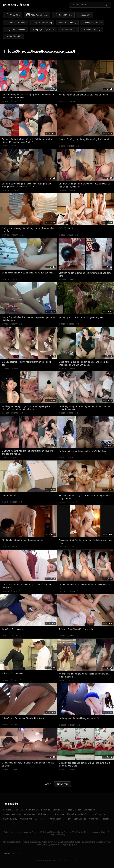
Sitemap (6, 853)
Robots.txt (17, 853)
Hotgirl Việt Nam (74, 810)
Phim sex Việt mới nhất (13, 810)
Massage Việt (26, 819)
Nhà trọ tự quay (10, 819)
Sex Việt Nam (32, 810)
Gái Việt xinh (58, 810)
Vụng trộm (94, 819)
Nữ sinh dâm (59, 814)
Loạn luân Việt (80, 819)
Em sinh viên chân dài (77, 814)
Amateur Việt (30, 814)
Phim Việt (45, 810)
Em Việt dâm (90, 810)
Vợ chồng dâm (54, 819)
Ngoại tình (106, 819)
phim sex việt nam (16, 5)
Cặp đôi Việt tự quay (12, 814)
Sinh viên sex (44, 814)
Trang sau (62, 784)
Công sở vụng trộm (98, 814)
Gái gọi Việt (40, 819)
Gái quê (67, 819)
